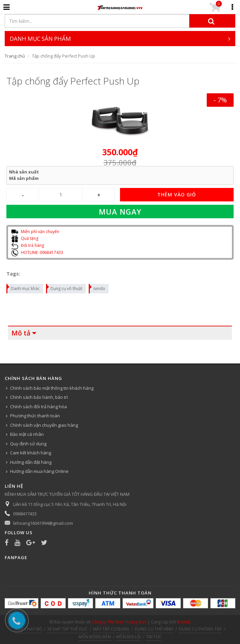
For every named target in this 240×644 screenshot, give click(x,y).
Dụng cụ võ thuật (65, 288)
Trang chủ (15, 56)
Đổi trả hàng (28, 245)
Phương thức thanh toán (35, 416)
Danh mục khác (23, 288)
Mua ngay (120, 212)
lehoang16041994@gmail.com (43, 523)
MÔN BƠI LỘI (129, 637)
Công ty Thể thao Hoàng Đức (119, 622)
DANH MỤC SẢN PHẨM (120, 39)
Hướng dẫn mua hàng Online (39, 471)
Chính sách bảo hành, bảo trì (39, 397)
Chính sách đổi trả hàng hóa (38, 407)
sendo (97, 288)
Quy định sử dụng (28, 444)
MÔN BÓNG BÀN (95, 637)
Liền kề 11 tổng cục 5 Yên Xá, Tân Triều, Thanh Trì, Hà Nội (70, 504)
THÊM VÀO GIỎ (177, 195)
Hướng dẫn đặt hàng (31, 462)
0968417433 (25, 514)
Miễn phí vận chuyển (35, 232)
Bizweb (184, 622)
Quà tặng (25, 238)
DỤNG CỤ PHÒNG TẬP (200, 629)
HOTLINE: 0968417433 (37, 252)
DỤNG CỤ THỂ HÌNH (154, 629)
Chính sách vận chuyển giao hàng (44, 425)
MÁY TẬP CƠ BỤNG (111, 629)
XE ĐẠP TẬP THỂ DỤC (68, 629)
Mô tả (21, 333)
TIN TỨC (154, 637)
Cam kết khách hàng (31, 453)
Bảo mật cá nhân (27, 434)
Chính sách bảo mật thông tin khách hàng (52, 388)
